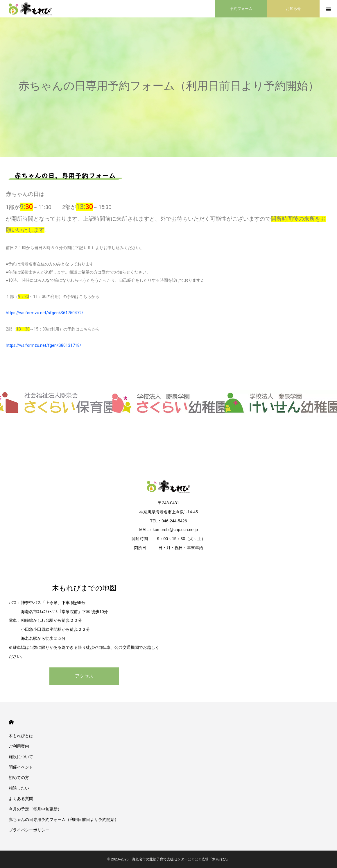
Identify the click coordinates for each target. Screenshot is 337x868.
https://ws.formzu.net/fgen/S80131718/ (44, 345)
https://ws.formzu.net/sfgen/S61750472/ (45, 313)
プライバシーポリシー (29, 830)
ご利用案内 (19, 746)
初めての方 (19, 778)
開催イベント (21, 767)
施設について (21, 757)
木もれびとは (21, 736)
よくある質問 (21, 799)
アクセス (84, 676)
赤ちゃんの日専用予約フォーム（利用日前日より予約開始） (64, 819)
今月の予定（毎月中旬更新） (35, 809)
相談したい (19, 788)
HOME (11, 722)
